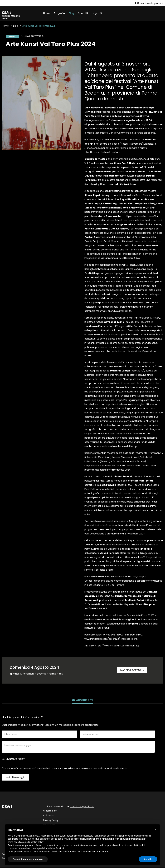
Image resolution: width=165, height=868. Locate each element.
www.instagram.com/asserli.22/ (102, 640)
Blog (71, 13)
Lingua (97, 13)
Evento (11, 37)
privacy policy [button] (106, 836)
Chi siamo (49, 817)
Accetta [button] (148, 859)
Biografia (59, 13)
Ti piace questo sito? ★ (69, 810)
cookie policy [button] (37, 842)
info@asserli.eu (134, 636)
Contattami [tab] (82, 699)
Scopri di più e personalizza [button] (28, 859)
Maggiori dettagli (132, 671)
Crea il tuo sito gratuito (149, 3)
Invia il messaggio (16, 778)
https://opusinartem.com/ (140, 217)
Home (47, 13)
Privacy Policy (51, 821)
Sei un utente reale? (13, 760)
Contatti (83, 13)
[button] (156, 830)
